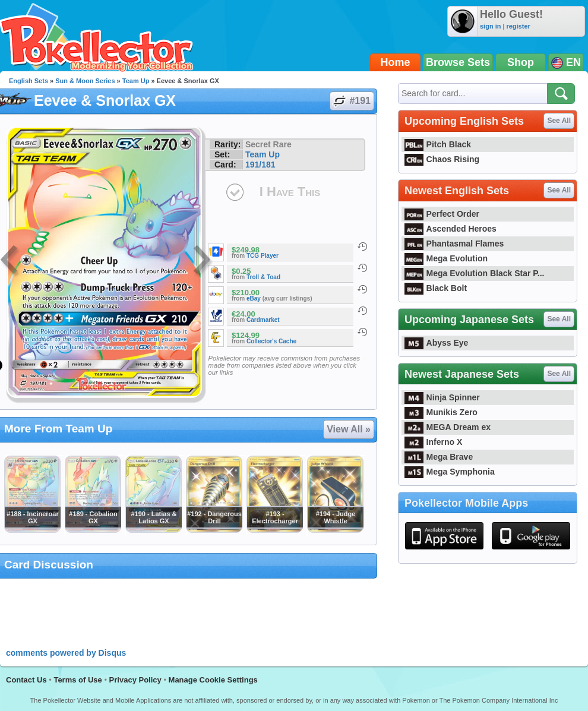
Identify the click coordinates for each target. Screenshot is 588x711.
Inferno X (433, 442)
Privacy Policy (135, 680)
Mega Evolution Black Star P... (475, 273)
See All (559, 121)
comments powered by (66, 653)
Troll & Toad (263, 277)
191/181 (260, 165)
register (518, 26)
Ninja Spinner (442, 397)
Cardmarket (263, 320)
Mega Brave (439, 457)
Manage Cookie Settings (213, 680)
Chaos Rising (442, 159)
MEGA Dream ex (448, 427)
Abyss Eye (436, 343)
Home (396, 62)
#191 (351, 101)
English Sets (29, 81)
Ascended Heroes (451, 229)
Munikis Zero (441, 412)
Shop (521, 62)
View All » (349, 429)
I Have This (290, 192)
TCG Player (263, 256)
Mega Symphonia (450, 472)
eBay (254, 298)
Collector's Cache (271, 341)
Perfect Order (442, 214)
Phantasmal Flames (454, 244)
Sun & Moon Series (85, 81)
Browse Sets (458, 62)
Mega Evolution (446, 258)
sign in (490, 26)
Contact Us (26, 680)
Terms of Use (78, 680)
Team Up (136, 81)
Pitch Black (438, 144)
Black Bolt (436, 288)
